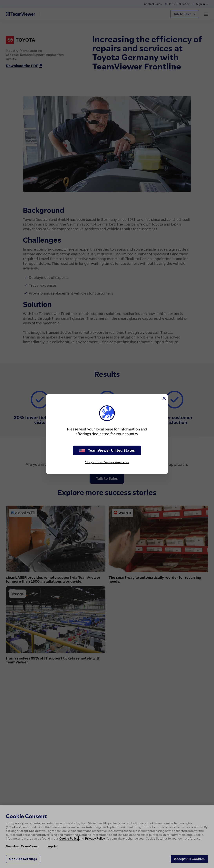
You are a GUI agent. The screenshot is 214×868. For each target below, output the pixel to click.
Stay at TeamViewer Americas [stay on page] (107, 462)
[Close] (164, 398)
